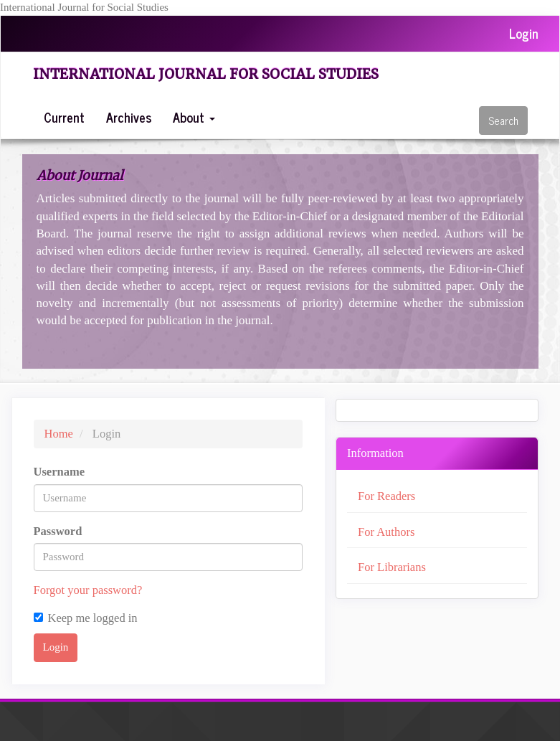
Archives (129, 117)
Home (59, 434)
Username (59, 472)
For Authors (386, 532)
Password (58, 531)
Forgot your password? (88, 590)
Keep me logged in (86, 618)
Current (64, 117)
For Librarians (392, 567)
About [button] (194, 117)
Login (524, 33)
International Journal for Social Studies (206, 74)
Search (503, 120)
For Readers (386, 496)
